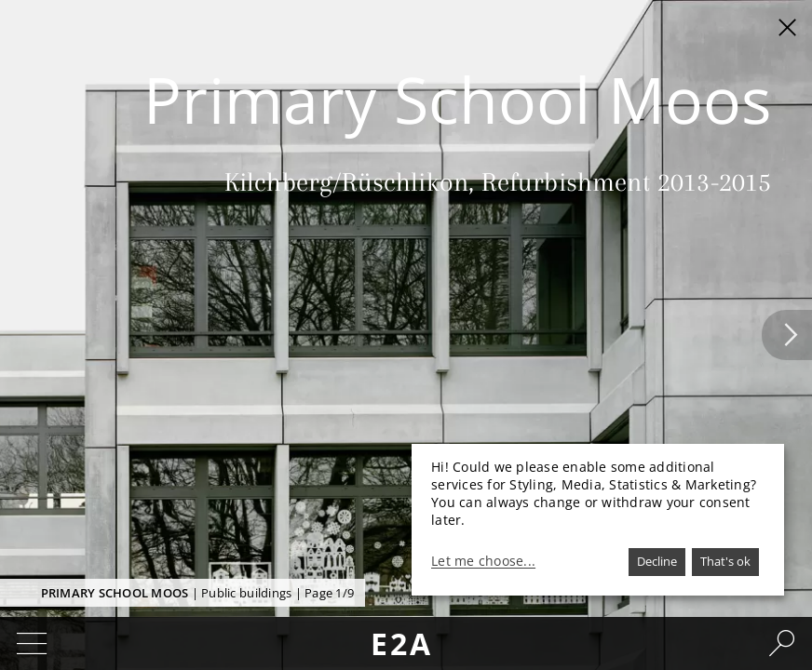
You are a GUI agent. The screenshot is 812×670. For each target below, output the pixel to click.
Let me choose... (483, 561)
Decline (657, 561)
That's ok (725, 561)
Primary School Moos (115, 593)
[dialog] (598, 520)
